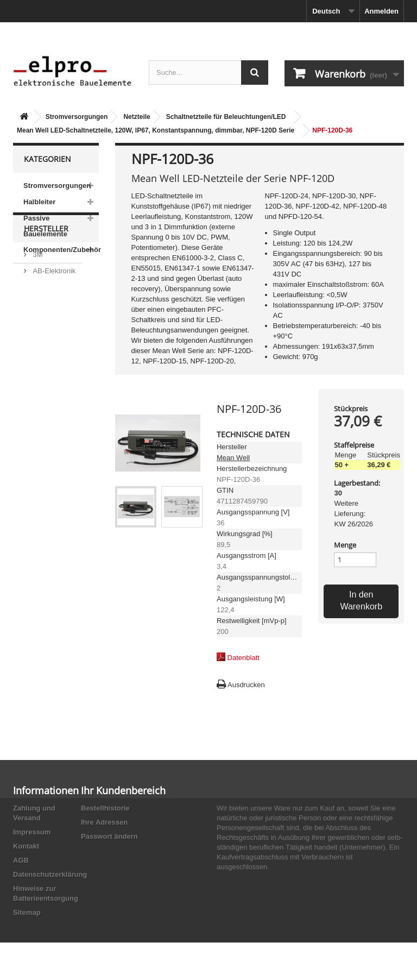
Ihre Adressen (104, 822)
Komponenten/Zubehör (61, 250)
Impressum (32, 832)
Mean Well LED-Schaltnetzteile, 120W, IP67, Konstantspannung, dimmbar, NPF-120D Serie (156, 130)
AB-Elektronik (53, 328)
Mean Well (233, 458)
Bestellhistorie (105, 808)
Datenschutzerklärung (50, 874)
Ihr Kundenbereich (123, 790)
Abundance (50, 344)
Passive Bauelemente (45, 226)
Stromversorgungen (77, 117)
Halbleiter (39, 202)
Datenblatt (244, 658)
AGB (21, 860)
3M (37, 312)
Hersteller (46, 290)
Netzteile (137, 117)
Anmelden (381, 11)
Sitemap (27, 912)
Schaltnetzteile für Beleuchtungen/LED (226, 117)
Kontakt (26, 846)
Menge (345, 545)
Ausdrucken (246, 685)
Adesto (43, 403)
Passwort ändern (109, 836)
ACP (39, 387)
